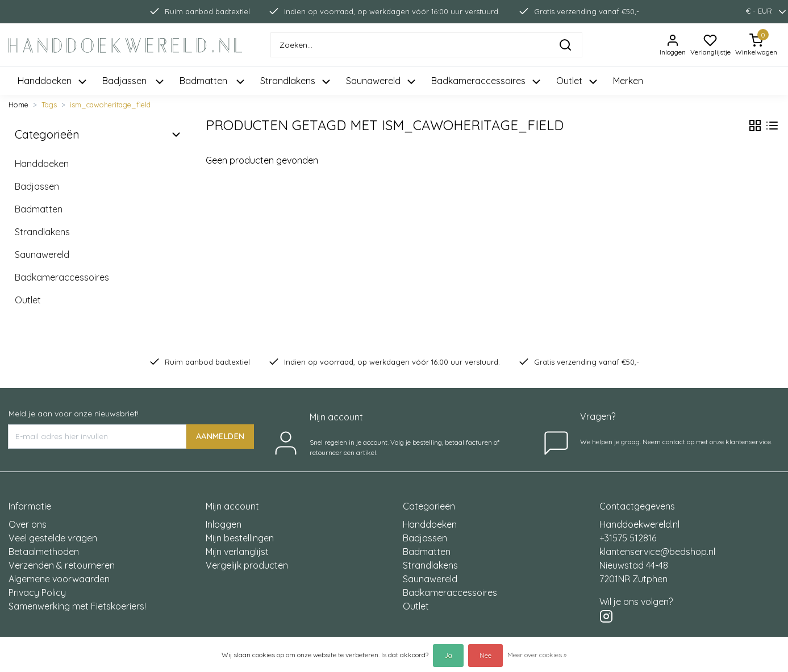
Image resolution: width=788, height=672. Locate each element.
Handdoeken (42, 164)
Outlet (28, 300)
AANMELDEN (220, 436)
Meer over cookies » (537, 655)
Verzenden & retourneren (62, 565)
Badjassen (37, 186)
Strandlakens (42, 232)
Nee (485, 655)
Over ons (28, 524)
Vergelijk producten (247, 565)
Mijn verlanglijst (237, 552)
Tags (49, 105)
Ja (448, 655)
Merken (628, 81)
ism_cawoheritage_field (110, 105)
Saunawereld (42, 254)
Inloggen (224, 524)
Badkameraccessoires (62, 277)
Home (18, 105)
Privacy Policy (37, 592)
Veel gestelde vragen (53, 538)
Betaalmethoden (44, 552)
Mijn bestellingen (240, 538)
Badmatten (39, 209)
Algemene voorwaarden (59, 579)
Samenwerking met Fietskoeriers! (77, 606)
